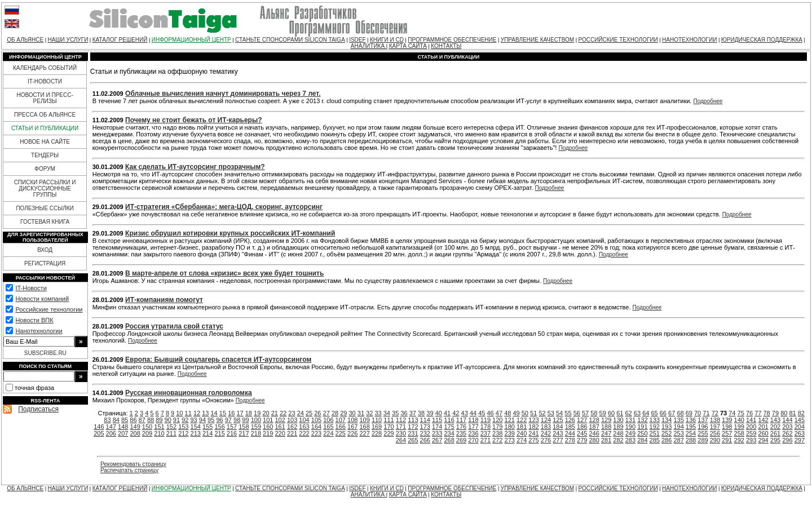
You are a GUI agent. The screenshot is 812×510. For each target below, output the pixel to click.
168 (364, 427)
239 (510, 433)
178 (486, 427)
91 (176, 420)
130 (618, 420)
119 (486, 420)
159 (256, 427)
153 (183, 427)
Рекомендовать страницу (133, 464)
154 (196, 427)
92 (185, 420)
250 (642, 433)
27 (326, 413)
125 (558, 420)
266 (425, 440)
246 (594, 433)
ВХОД (45, 250)
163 (304, 427)
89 (159, 420)
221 (292, 433)
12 (197, 413)
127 (582, 420)
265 (413, 440)
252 (667, 433)
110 (377, 420)
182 (533, 427)
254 (691, 433)
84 (116, 420)
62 (629, 413)
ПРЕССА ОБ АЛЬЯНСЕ (45, 115)
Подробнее (708, 101)
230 (401, 433)
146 (99, 427)
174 (437, 427)
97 (228, 420)
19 (257, 413)
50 (525, 413)
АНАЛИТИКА (369, 46)
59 (603, 413)
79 (775, 413)
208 (135, 433)
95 (211, 420)
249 (630, 433)
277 (558, 440)
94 (202, 420)
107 (341, 420)
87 (142, 420)
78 (767, 413)
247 (606, 433)
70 (698, 413)
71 (706, 413)
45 (482, 413)
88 (151, 420)
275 (533, 440)
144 (787, 420)
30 (352, 413)
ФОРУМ (45, 169)
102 (280, 420)
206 (111, 433)
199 (739, 427)
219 (268, 433)
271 (486, 440)
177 (473, 427)
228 (377, 433)
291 (727, 440)
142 (763, 420)
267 (437, 440)
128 (594, 420)
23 (292, 413)
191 (642, 427)
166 (341, 427)
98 (237, 420)
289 (703, 440)
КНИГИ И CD (387, 40)
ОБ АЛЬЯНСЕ (25, 40)
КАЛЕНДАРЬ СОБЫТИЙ (45, 68)
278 (570, 440)
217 (244, 433)
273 (510, 440)
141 (751, 420)
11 (188, 413)
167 (352, 427)
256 (715, 433)
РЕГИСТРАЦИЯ (45, 263)
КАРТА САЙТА (408, 46)
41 (447, 413)
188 (606, 427)
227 (364, 433)
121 (510, 420)
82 (801, 413)
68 (680, 413)
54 (559, 413)
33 (378, 413)
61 (620, 413)
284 (642, 440)
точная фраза (34, 388)
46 (491, 413)
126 (570, 420)
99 (245, 420)
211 (171, 433)
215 (219, 433)
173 (425, 427)
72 (715, 413)
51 (533, 413)
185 (570, 427)
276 (546, 440)
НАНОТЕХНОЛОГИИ (689, 40)
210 (159, 433)
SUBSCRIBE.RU (45, 353)
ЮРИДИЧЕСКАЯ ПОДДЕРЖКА (762, 40)
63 (637, 413)
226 (352, 433)
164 (316, 427)
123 (533, 420)
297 (800, 440)
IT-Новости (31, 288)
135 (678, 420)
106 (328, 420)
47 (499, 413)
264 (401, 440)
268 (449, 440)
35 (395, 413)
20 (266, 413)
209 (147, 433)
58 (594, 413)
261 (775, 433)
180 (510, 427)
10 (179, 413)
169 (377, 427)
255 (703, 433)
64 (646, 413)
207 (123, 433)
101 (268, 420)
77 (758, 413)
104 (304, 420)
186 (582, 427)
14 (214, 413)
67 (672, 413)
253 (678, 433)
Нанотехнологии (39, 331)
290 (715, 440)
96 (219, 420)
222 (304, 433)
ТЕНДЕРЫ (45, 155)
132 (642, 420)
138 (715, 420)
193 (667, 427)
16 (231, 413)
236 (473, 433)
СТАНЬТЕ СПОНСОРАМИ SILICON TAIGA (290, 40)
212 (183, 433)
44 (473, 413)
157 (232, 427)
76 (749, 413)
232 (425, 433)
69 (689, 413)
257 (727, 433)
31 (361, 413)
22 (283, 413)
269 (461, 440)
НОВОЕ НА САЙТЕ (45, 142)
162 (292, 427)
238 (497, 433)
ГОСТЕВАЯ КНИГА (45, 222)
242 (546, 433)
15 (223, 413)
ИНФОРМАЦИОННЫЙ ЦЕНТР (191, 40)
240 (522, 433)
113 (413, 420)
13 (205, 413)
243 (558, 433)
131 (630, 420)
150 (147, 427)
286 (667, 440)
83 (107, 420)
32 (369, 413)
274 (522, 440)
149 (135, 427)
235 (461, 433)
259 (751, 433)
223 (316, 433)
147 (111, 427)
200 (751, 427)
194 (678, 427)
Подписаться (38, 409)
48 (507, 413)
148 (123, 427)
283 (630, 440)
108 (352, 420)
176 (461, 427)
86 (133, 420)
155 (208, 427)
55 (568, 413)
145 (800, 420)
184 (558, 427)
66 (663, 413)
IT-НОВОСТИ (45, 81)
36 (404, 413)
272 (497, 440)
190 (630, 427)
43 (465, 413)
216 (232, 433)
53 (551, 413)
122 (522, 420)
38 (421, 413)
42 (456, 413)
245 (582, 433)
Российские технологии (49, 309)
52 (542, 413)
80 (784, 413)
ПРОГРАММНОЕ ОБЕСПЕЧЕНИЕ (452, 40)
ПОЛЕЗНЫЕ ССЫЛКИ (45, 208)
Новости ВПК (34, 320)
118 (473, 420)
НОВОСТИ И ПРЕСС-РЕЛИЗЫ (45, 98)
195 (691, 427)
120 (497, 420)
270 (473, 440)
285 (655, 440)
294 (763, 440)
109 (364, 420)
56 (577, 413)
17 (240, 413)
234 (449, 433)
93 (193, 420)
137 (703, 420)
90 (168, 420)
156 (219, 427)
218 (256, 433)
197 (715, 427)
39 (430, 413)
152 (171, 427)
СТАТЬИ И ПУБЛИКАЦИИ (45, 128)
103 (292, 420)
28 (335, 413)
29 (343, 413)
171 (401, 427)
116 (449, 420)
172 (413, 427)
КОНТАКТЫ (446, 46)
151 (159, 427)
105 (316, 420)
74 (732, 413)
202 (775, 427)
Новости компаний (42, 299)
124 (546, 420)
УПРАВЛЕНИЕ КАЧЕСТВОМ (537, 40)
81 (792, 413)
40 (439, 413)
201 (763, 427)
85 (125, 420)
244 (570, 433)
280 (594, 440)
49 (516, 413)
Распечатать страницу (129, 470)
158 (244, 427)
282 (618, 440)
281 (606, 440)
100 (256, 420)
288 (691, 440)
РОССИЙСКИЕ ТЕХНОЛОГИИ (618, 40)
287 (678, 440)
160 (268, 427)
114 (425, 420)
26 (317, 413)
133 (655, 420)
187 (594, 427)
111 (389, 420)
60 (611, 413)
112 (401, 420)
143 (775, 420)
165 (328, 427)
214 (208, 433)
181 (522, 427)
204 (800, 427)
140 (739, 420)
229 (389, 433)
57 (585, 413)
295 (775, 440)
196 (703, 427)
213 (196, 433)
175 (449, 427)
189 (618, 427)
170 (389, 427)
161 (280, 427)
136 (691, 420)
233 (437, 433)
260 (763, 433)
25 (309, 413)
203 (787, 427)
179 (497, 427)
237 (486, 433)
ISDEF (357, 40)
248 (618, 433)
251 (655, 433)
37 (413, 413)
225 (341, 433)
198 (727, 427)
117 (461, 420)
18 (249, 413)
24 (301, 413)
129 (606, 420)
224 (328, 433)
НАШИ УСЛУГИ (68, 40)
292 (739, 440)
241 (533, 433)
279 (582, 440)
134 (667, 420)
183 (546, 427)
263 (800, 433)
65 (654, 413)
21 (275, 413)
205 (99, 433)
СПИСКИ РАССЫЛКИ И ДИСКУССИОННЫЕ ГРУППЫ (45, 189)
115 (437, 420)
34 (387, 413)
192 (655, 427)
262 (787, 433)
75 (741, 413)
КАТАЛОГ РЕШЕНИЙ (120, 40)
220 (280, 433)
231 (413, 433)
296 (787, 440)
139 (727, 420)
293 (751, 440)
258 (739, 433)
